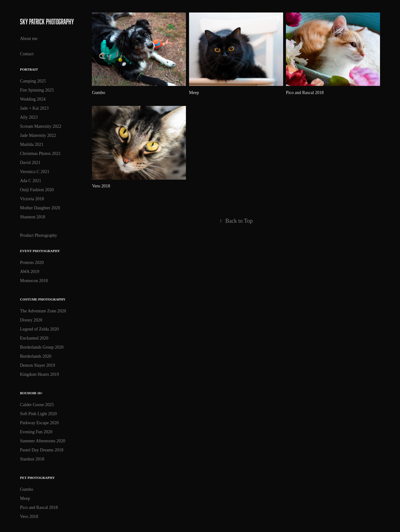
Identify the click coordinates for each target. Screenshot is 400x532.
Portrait (29, 69)
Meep (25, 498)
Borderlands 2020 (36, 356)
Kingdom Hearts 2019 (39, 374)
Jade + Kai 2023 (34, 108)
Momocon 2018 (34, 281)
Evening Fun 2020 (36, 432)
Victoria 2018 (32, 199)
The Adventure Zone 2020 (43, 311)
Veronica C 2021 (35, 172)
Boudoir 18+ (31, 393)
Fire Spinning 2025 (37, 90)
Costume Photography (43, 299)
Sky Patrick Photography (47, 21)
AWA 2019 (30, 272)
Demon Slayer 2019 (37, 365)
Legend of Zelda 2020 (39, 329)
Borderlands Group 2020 (42, 347)
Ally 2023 (29, 117)
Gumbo (27, 489)
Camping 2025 (33, 81)
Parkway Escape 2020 (39, 423)
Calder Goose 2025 (37, 405)
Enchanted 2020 (34, 338)
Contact (27, 54)
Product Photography (39, 235)
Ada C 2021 (31, 181)
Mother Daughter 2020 (40, 208)
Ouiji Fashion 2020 (37, 190)
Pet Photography (37, 478)
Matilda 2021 (32, 144)
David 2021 (30, 163)
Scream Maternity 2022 (41, 126)
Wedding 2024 (33, 99)
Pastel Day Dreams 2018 (42, 450)
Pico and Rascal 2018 (39, 507)
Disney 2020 (31, 320)
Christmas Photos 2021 (40, 154)
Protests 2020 (32, 263)
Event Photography (40, 251)
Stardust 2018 (32, 459)
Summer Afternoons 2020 (43, 441)
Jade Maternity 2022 (38, 135)
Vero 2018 (29, 517)
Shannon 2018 (33, 217)
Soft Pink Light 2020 (38, 414)
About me (29, 39)
